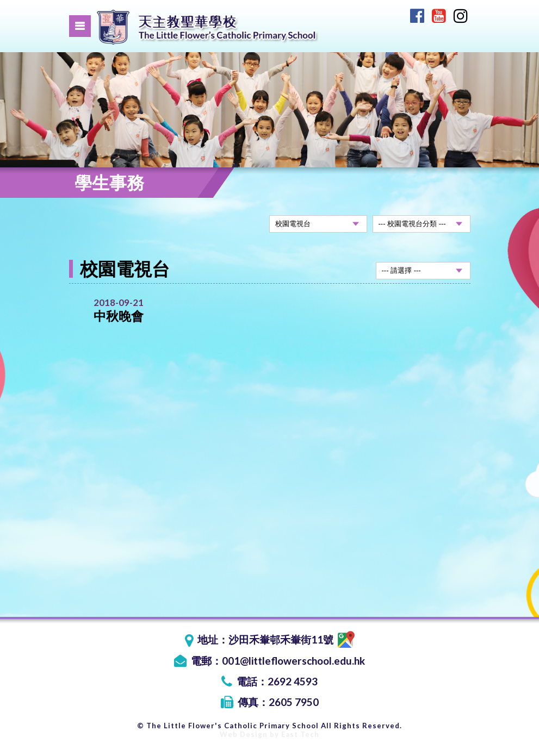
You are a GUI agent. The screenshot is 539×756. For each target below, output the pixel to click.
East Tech (300, 734)
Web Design (244, 734)
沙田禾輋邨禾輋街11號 (292, 639)
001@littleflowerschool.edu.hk (293, 661)
